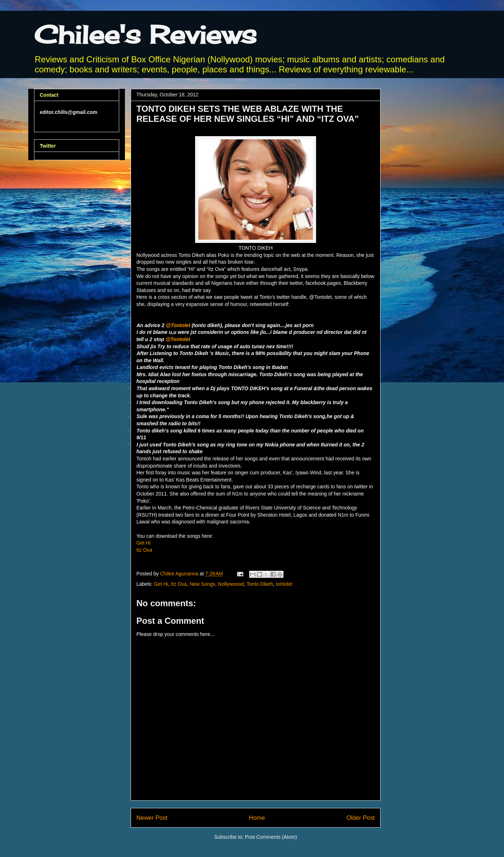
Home (257, 818)
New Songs (203, 584)
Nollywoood (231, 584)
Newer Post (152, 818)
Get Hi (144, 543)
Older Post (361, 818)
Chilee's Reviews (145, 34)
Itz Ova (144, 550)
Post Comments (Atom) (271, 837)
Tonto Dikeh (260, 584)
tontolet (284, 584)
